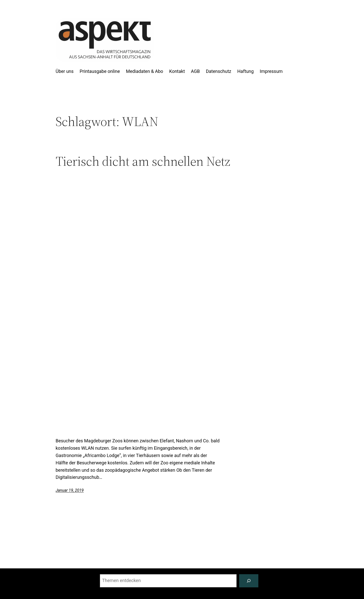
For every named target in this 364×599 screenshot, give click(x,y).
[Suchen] (249, 581)
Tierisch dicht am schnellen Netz (143, 161)
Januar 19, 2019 (70, 490)
